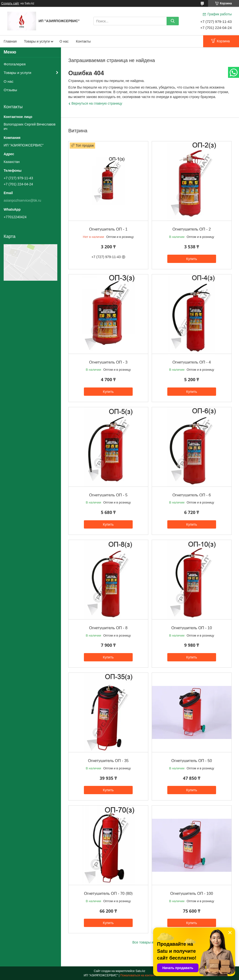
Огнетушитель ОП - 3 (108, 362)
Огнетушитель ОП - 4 (192, 362)
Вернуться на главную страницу (97, 103)
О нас (64, 41)
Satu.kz (140, 971)
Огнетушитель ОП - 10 (192, 628)
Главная (10, 41)
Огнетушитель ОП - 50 (192, 761)
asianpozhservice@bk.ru (22, 200)
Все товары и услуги (149, 942)
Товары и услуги (37, 41)
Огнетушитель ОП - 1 (108, 229)
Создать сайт (10, 3)
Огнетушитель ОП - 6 (192, 495)
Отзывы (10, 90)
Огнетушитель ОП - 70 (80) (108, 894)
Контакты (83, 41)
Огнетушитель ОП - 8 (108, 628)
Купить (192, 259)
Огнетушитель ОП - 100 (192, 894)
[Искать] (173, 21)
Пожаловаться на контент (138, 975)
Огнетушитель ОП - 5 (108, 495)
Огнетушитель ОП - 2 (192, 229)
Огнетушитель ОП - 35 (108, 761)
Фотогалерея (15, 64)
